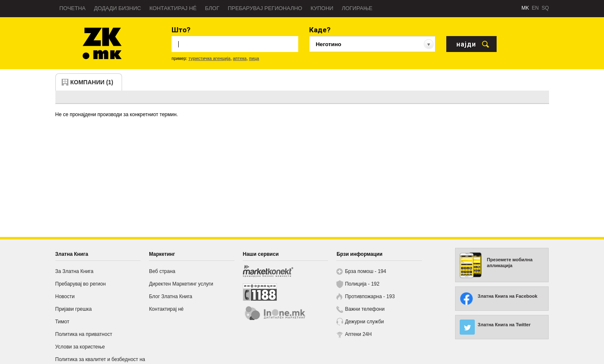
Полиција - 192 (362, 284)
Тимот (62, 322)
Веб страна (162, 271)
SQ (545, 8)
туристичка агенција (210, 58)
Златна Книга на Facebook (508, 296)
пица (254, 58)
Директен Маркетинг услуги (181, 284)
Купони (322, 8)
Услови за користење (80, 347)
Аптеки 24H (358, 334)
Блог (212, 8)
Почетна (73, 8)
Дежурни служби (364, 322)
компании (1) (92, 82)
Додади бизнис (117, 8)
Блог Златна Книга (171, 296)
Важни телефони (365, 309)
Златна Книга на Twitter (504, 325)
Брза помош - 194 (365, 271)
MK (525, 8)
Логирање (357, 8)
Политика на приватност (84, 334)
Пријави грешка (74, 309)
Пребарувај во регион (81, 284)
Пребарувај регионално (265, 8)
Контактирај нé (173, 8)
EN (535, 8)
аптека (240, 58)
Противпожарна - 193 (370, 296)
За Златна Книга (74, 271)
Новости (65, 296)
